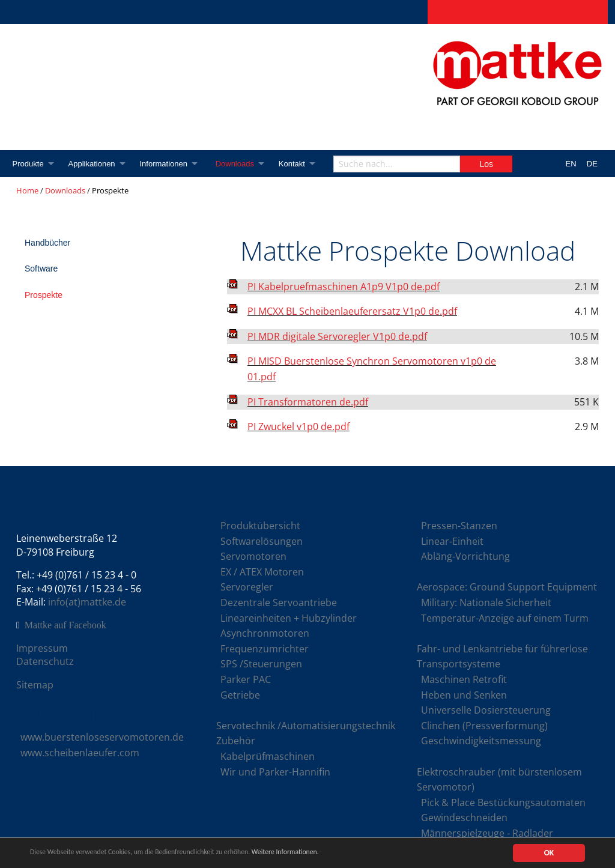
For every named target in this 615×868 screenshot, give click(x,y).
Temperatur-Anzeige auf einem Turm (505, 618)
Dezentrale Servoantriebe (279, 602)
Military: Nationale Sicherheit (486, 602)
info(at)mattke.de (87, 602)
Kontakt (298, 164)
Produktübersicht (260, 526)
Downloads (240, 164)
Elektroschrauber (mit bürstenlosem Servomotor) (499, 780)
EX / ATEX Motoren (262, 572)
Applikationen (93, 164)
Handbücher (47, 243)
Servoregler (247, 587)
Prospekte (44, 295)
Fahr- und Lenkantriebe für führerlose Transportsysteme (502, 657)
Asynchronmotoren (265, 633)
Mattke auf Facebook (65, 625)
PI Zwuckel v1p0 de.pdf (298, 426)
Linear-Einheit (452, 541)
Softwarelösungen (262, 541)
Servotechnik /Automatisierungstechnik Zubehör (306, 733)
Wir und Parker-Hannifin (275, 772)
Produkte (28, 164)
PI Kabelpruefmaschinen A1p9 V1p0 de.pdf (344, 287)
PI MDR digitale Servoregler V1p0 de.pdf (337, 336)
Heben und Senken (464, 695)
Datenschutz (45, 661)
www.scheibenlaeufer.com (80, 753)
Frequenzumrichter (265, 649)
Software (41, 269)
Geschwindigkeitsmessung (481, 741)
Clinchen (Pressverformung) (484, 726)
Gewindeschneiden (464, 818)
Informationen (167, 164)
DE (592, 164)
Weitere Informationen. (326, 853)
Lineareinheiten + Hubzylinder (289, 618)
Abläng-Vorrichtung (465, 556)
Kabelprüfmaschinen (268, 756)
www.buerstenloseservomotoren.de (102, 737)
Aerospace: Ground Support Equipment (507, 587)
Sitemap (35, 685)
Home (27, 190)
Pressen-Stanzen (459, 526)
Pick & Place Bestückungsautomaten (503, 803)
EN (571, 164)
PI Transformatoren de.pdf (308, 402)
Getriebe (240, 695)
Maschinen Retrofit (464, 679)
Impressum (42, 648)
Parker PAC (246, 679)
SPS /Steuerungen (261, 664)
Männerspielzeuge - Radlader (487, 833)
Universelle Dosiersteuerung (486, 710)
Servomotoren (253, 556)
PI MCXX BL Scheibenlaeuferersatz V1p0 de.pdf (352, 311)
